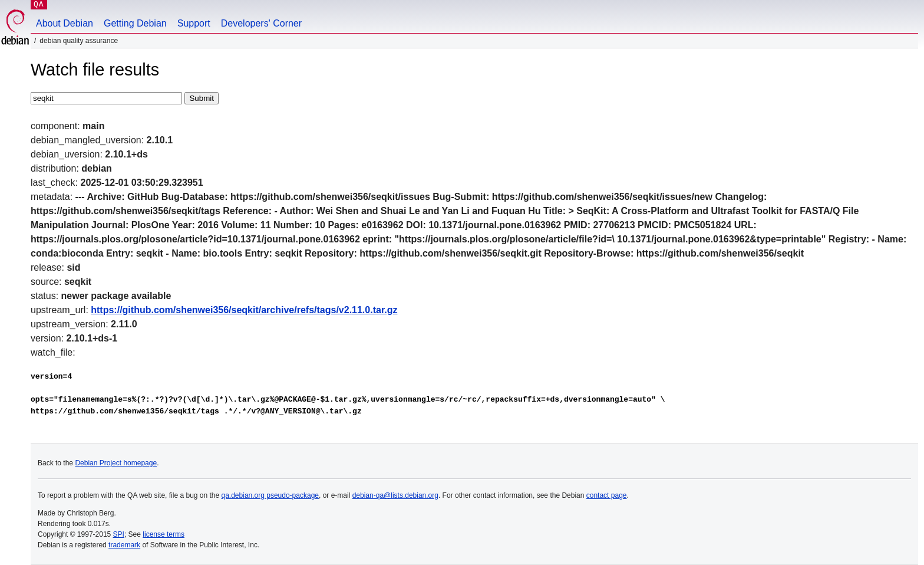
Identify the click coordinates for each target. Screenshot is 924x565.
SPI (119, 534)
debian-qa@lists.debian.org (395, 495)
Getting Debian (135, 23)
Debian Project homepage (116, 463)
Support (194, 23)
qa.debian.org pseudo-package (270, 495)
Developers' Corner (261, 23)
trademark (124, 545)
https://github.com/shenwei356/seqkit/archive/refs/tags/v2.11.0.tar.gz (244, 310)
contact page (607, 495)
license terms (164, 534)
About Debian (65, 23)
